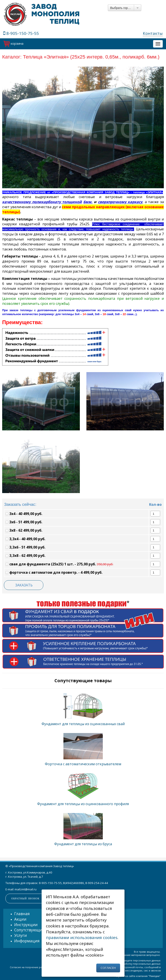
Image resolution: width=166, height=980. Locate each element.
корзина (13, 43)
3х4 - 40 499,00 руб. (24, 514)
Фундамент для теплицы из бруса (83, 844)
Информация (27, 941)
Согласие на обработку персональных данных (133, 964)
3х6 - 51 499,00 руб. (24, 522)
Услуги (21, 935)
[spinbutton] (153, 514)
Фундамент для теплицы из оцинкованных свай (83, 724)
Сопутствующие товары (37, 930)
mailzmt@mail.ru (26, 889)
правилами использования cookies (82, 937)
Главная (22, 914)
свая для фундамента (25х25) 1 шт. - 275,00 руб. (59, 564)
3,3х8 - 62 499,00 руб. (25, 556)
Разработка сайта (125, 976)
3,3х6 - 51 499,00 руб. (25, 547)
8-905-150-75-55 (21, 33)
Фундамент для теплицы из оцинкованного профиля (83, 804)
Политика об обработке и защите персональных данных (126, 960)
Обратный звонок (25, 898)
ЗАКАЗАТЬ (24, 585)
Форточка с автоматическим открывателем (83, 764)
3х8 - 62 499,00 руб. (24, 530)
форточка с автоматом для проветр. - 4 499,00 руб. (54, 572)
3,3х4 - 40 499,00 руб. (25, 539)
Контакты (153, 33)
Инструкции (26, 925)
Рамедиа (154, 976)
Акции (20, 919)
